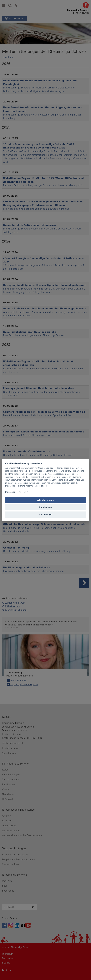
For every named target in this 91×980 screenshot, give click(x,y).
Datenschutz (11, 492)
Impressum (23, 492)
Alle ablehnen (45, 507)
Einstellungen (45, 514)
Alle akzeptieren (46, 500)
